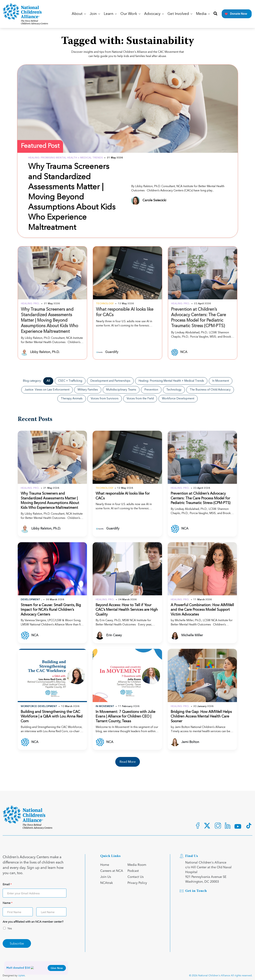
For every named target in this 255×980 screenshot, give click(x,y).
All (48, 381)
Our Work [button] (130, 14)
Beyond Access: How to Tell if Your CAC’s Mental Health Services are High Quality (127, 610)
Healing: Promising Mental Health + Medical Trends (171, 381)
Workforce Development (178, 399)
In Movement (221, 381)
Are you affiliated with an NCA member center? (33, 922)
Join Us (106, 877)
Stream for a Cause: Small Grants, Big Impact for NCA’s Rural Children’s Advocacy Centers (51, 610)
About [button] (79, 14)
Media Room (137, 864)
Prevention (151, 390)
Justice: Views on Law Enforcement (47, 390)
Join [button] (95, 14)
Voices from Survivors (105, 399)
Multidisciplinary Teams (121, 390)
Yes (10, 928)
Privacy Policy (137, 883)
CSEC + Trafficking (70, 381)
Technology (174, 390)
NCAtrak (107, 883)
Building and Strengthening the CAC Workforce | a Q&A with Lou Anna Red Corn (52, 717)
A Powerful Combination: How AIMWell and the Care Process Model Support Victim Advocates (202, 610)
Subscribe (17, 943)
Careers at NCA (112, 871)
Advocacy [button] (154, 14)
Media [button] (203, 14)
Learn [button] (110, 14)
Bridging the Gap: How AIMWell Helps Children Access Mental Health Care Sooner (201, 717)
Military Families (88, 390)
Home (105, 864)
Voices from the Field (140, 399)
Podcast (133, 871)
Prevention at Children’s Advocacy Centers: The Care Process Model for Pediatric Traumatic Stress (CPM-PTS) (201, 498)
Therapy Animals (72, 399)
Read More (128, 762)
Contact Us (136, 877)
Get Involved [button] (180, 14)
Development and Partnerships (110, 381)
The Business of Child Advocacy (210, 390)
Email (7, 884)
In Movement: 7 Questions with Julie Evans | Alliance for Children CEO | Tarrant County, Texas (125, 717)
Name (8, 903)
